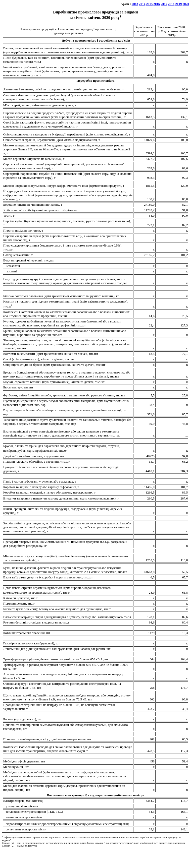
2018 (171, 4)
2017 (164, 4)
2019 (179, 4)
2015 (149, 4)
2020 (186, 4)
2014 (142, 4)
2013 (135, 4)
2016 (157, 4)
